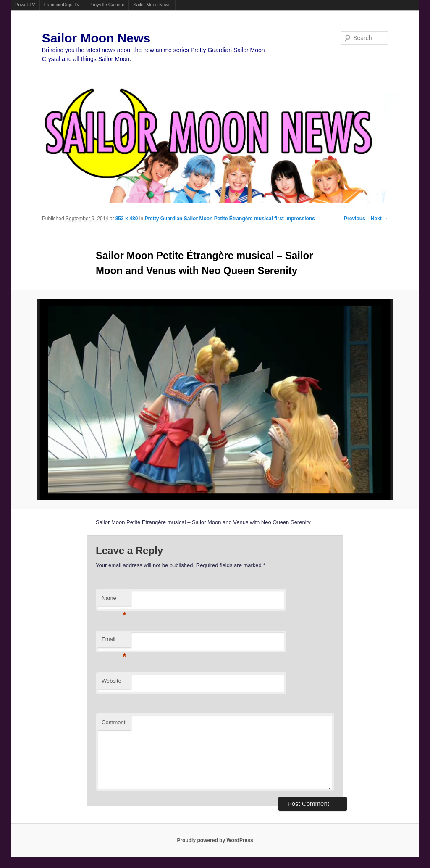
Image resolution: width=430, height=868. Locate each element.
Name (114, 600)
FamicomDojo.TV (62, 5)
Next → (379, 219)
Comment (113, 722)
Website (111, 681)
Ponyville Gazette (107, 5)
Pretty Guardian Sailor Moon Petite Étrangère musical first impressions (229, 219)
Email (114, 642)
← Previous (351, 219)
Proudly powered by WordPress (215, 840)
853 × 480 (127, 219)
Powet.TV (25, 5)
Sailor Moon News (152, 5)
